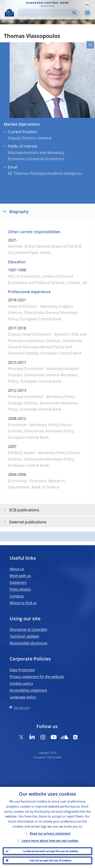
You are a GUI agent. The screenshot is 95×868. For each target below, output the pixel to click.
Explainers (18, 582)
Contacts (17, 596)
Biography (15, 211)
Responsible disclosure (28, 643)
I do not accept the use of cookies (50, 860)
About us (17, 569)
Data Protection (22, 670)
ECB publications (20, 510)
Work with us (20, 576)
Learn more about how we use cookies (50, 841)
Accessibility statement (28, 690)
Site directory (22, 708)
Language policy (23, 697)
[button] (87, 4)
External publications (24, 522)
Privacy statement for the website (37, 677)
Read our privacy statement (50, 833)
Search (74, 13)
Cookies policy (21, 683)
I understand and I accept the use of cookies (50, 851)
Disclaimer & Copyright (28, 629)
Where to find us (23, 603)
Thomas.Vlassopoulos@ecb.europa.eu (48, 173)
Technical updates (24, 636)
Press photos (20, 589)
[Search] (45, 13)
